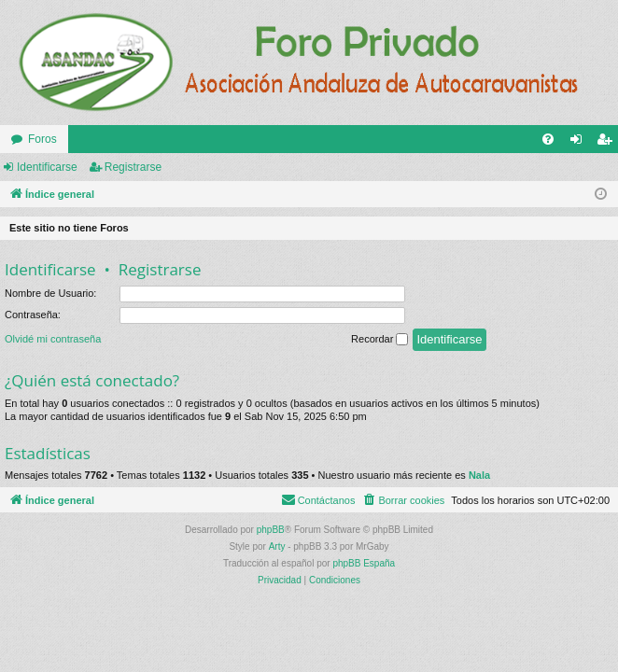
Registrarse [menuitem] (608, 143)
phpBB (271, 530)
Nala (479, 475)
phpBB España (364, 563)
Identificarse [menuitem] (580, 143)
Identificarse (47, 167)
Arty (277, 546)
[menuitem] (548, 139)
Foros (42, 139)
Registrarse (133, 167)
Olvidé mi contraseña (53, 339)
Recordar (379, 340)
